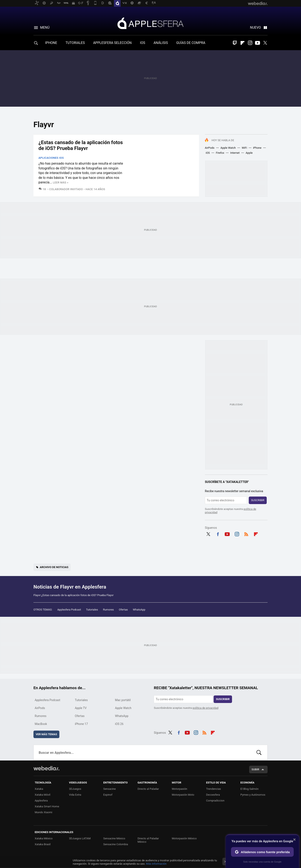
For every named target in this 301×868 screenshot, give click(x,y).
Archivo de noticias (54, 567)
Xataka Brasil (43, 844)
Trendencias (214, 789)
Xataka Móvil (43, 795)
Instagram (250, 43)
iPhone (257, 148)
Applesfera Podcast (69, 610)
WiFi (244, 148)
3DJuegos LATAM (80, 838)
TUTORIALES (75, 43)
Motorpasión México (184, 838)
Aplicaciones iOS (51, 158)
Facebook (218, 534)
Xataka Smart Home (47, 806)
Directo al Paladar (148, 789)
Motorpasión (180, 789)
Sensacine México (114, 838)
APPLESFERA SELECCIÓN (112, 43)
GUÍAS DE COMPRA (191, 43)
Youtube (258, 43)
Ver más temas (46, 734)
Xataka (39, 789)
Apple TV (81, 708)
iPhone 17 (81, 724)
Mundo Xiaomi (43, 812)
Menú (45, 28)
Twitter (265, 43)
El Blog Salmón (249, 789)
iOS (208, 153)
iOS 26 (119, 724)
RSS (246, 534)
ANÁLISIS (161, 43)
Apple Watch (228, 148)
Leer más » (61, 182)
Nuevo (255, 28)
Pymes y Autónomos (253, 795)
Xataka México (44, 838)
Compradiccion (215, 801)
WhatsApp (139, 610)
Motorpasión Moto (183, 795)
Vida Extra (75, 795)
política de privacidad (206, 708)
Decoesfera (213, 795)
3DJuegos (75, 789)
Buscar (259, 753)
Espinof (108, 795)
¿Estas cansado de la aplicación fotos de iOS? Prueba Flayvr (81, 145)
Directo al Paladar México (148, 840)
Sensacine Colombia (116, 844)
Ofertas (123, 610)
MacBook (41, 724)
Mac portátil (123, 700)
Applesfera (150, 23)
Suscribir (258, 500)
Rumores (108, 610)
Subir (255, 769)
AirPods (210, 148)
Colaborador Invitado (66, 189)
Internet (235, 153)
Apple (249, 153)
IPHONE (51, 43)
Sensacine (110, 789)
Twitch (235, 43)
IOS (143, 43)
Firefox (220, 153)
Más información (156, 864)
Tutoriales (92, 610)
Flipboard (242, 43)
